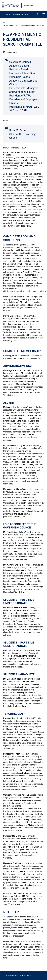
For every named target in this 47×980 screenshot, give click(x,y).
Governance (4, 23)
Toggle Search (38, 14)
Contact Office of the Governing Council (18, 975)
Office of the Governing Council (19, 14)
